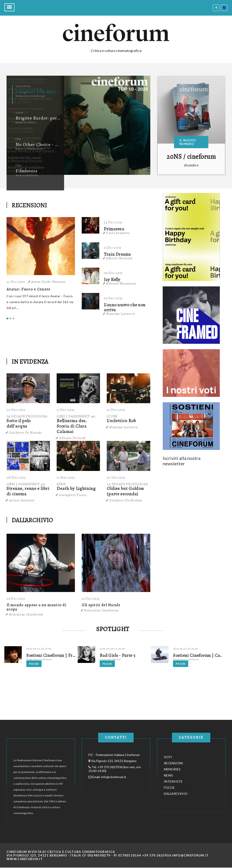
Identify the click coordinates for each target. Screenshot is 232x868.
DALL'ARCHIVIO (32, 520)
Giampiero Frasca (73, 495)
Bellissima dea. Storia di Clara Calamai (72, 426)
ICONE (112, 416)
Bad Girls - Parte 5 (127, 655)
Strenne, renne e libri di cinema (28, 491)
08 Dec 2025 (16, 477)
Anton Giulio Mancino (49, 282)
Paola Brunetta (118, 233)
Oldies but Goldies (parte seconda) (125, 491)
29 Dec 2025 (16, 599)
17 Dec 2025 (66, 410)
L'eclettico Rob (121, 421)
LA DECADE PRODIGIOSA (27, 416)
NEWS (168, 775)
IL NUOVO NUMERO (188, 142)
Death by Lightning (76, 488)
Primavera (114, 229)
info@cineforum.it (114, 777)
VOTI (168, 757)
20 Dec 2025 (16, 410)
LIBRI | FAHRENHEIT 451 (76, 416)
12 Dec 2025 (91, 599)
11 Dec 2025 (113, 248)
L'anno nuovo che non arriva (125, 307)
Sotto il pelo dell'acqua (19, 423)
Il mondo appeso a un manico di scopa (36, 607)
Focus (43, 664)
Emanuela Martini (120, 659)
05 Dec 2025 (113, 298)
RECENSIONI (29, 205)
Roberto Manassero (121, 283)
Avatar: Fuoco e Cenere (29, 289)
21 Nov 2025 (66, 477)
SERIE (61, 484)
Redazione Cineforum (26, 614)
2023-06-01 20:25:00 (48, 649)
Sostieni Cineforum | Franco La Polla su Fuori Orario (61, 655)
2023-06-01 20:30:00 (195, 649)
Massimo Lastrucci (121, 314)
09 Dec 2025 (113, 273)
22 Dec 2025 (16, 282)
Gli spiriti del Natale (101, 605)
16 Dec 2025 (116, 410)
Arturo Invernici (22, 500)
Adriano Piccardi (72, 438)
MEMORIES (172, 769)
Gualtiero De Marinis (26, 433)
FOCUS (169, 787)
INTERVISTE (173, 781)
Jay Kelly (112, 280)
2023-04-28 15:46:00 (122, 649)
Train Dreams (117, 254)
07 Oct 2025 (116, 477)
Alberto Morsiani (119, 258)
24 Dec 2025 (113, 222)
